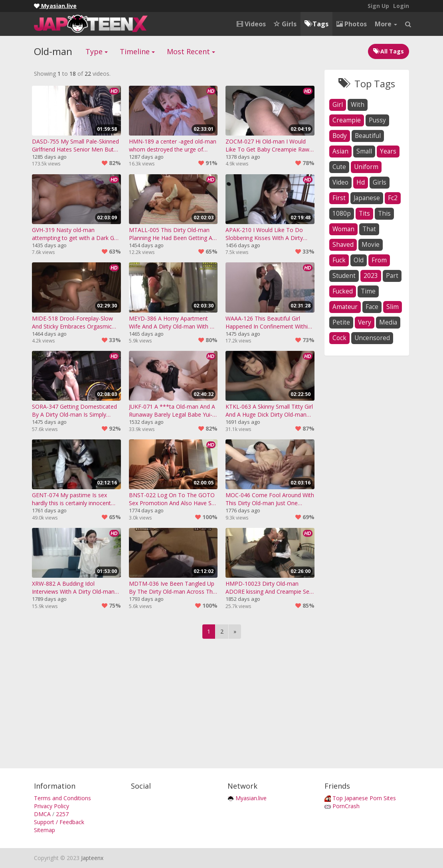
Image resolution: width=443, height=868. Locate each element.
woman (343, 229)
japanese (367, 198)
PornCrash (346, 806)
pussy (377, 120)
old (359, 260)
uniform (366, 167)
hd (361, 182)
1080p (342, 214)
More (386, 24)
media (388, 322)
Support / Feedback (59, 822)
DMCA (42, 814)
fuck (339, 260)
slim (393, 307)
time (368, 291)
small (364, 151)
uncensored (372, 338)
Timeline (137, 51)
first (339, 198)
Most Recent (191, 51)
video (340, 182)
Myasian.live (251, 798)
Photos (352, 24)
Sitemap (44, 830)
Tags (316, 24)
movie (371, 245)
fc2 (393, 198)
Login (401, 6)
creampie (347, 120)
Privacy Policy (51, 806)
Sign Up (378, 6)
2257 (62, 814)
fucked (343, 291)
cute (339, 167)
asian (340, 151)
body (340, 136)
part (392, 276)
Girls (285, 24)
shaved (343, 245)
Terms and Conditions (62, 798)
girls (380, 182)
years (388, 151)
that (369, 229)
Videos (251, 24)
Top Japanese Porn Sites (364, 798)
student (344, 276)
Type (97, 51)
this (384, 214)
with (358, 105)
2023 (371, 276)
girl (338, 105)
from (379, 260)
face (372, 307)
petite (341, 322)
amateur (345, 307)
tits (364, 214)
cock (339, 338)
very (365, 322)
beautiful (368, 136)
